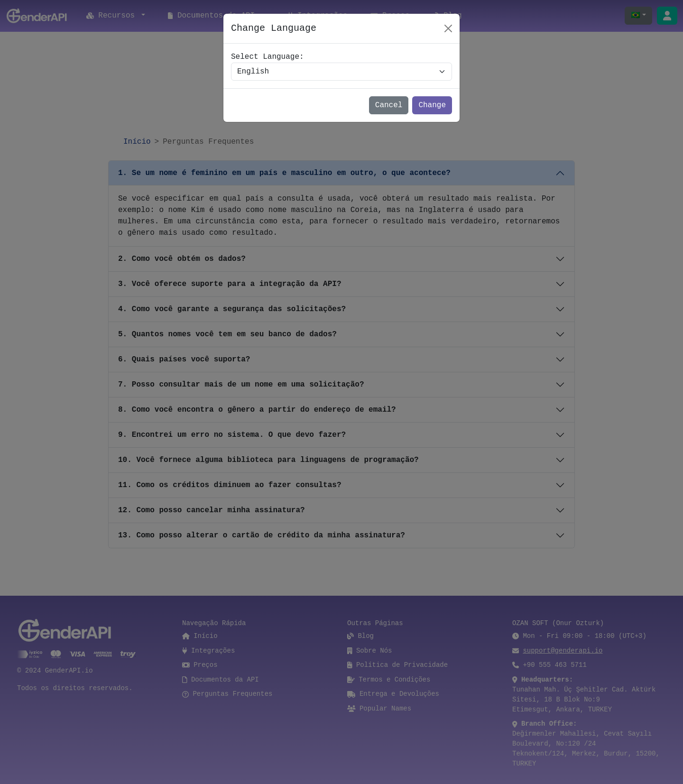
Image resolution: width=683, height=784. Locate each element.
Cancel (389, 105)
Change (432, 105)
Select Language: (268, 57)
